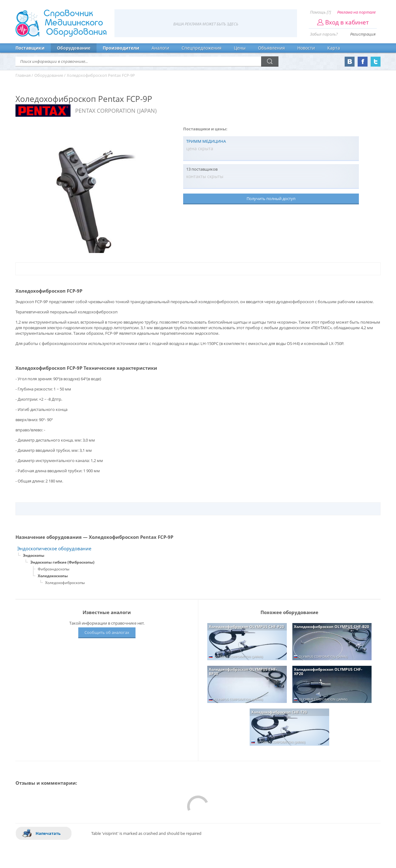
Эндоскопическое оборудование (54, 549)
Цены (240, 48)
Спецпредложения (202, 48)
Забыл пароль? (324, 34)
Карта (334, 48)
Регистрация (363, 34)
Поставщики (30, 48)
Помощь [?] (321, 12)
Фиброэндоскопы (54, 569)
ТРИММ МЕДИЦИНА (206, 141)
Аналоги (160, 48)
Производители (121, 48)
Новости (306, 48)
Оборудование (74, 48)
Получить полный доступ (271, 198)
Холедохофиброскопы (65, 583)
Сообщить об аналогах (107, 632)
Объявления (271, 48)
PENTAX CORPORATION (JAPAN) (116, 111)
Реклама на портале (356, 12)
